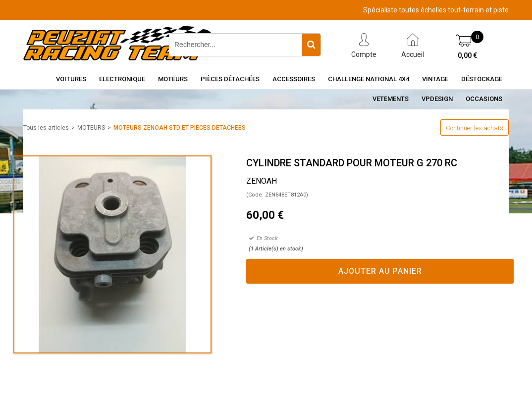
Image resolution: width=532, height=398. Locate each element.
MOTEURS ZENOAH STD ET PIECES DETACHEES (180, 128)
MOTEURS (91, 128)
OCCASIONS (484, 99)
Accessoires (294, 79)
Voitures (71, 79)
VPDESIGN (437, 99)
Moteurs (173, 79)
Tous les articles (46, 128)
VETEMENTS (391, 99)
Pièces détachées (230, 79)
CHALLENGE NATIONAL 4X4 (369, 79)
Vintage (435, 79)
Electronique (122, 79)
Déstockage (482, 79)
